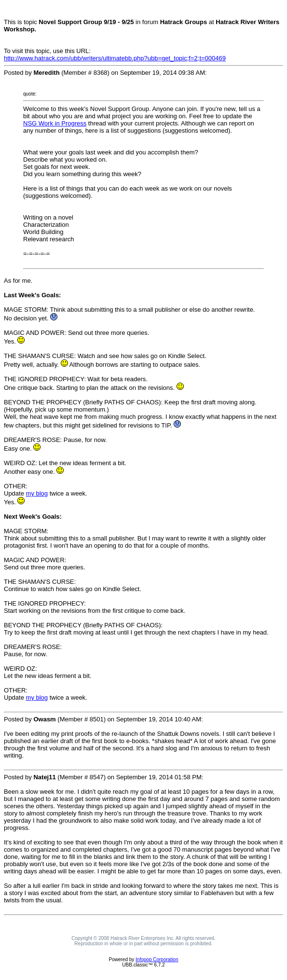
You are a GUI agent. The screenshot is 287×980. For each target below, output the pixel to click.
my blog (37, 493)
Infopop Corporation (157, 959)
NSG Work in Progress (55, 123)
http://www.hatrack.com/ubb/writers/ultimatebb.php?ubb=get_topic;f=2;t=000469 (115, 58)
